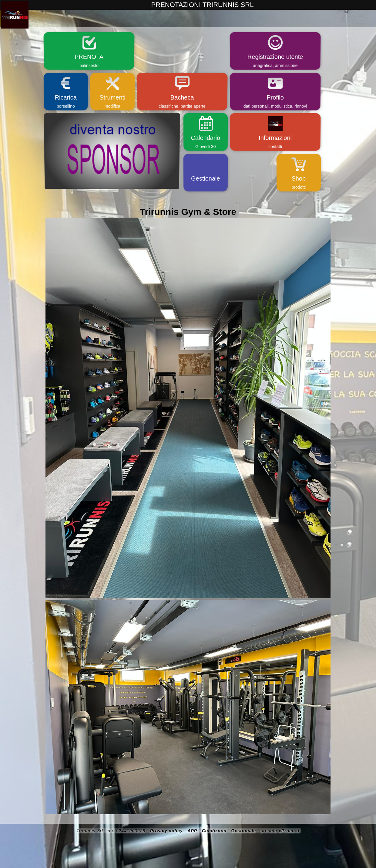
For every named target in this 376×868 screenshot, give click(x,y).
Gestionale (244, 831)
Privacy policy (166, 831)
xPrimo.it (289, 831)
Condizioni (214, 831)
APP (192, 831)
